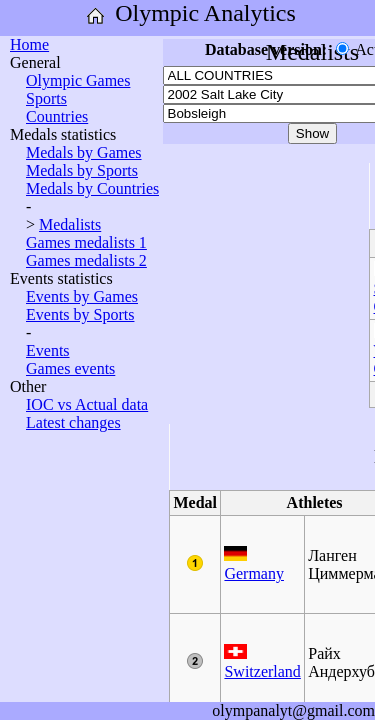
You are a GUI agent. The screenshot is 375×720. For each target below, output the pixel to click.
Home (29, 44)
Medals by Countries (92, 188)
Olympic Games (78, 80)
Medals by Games (84, 152)
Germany (254, 573)
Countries (57, 116)
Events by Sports (80, 314)
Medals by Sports (82, 170)
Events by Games (82, 296)
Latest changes (73, 422)
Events (48, 350)
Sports (46, 98)
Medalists (70, 224)
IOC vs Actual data (87, 404)
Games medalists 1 (86, 242)
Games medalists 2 (86, 260)
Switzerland (262, 671)
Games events (70, 368)
